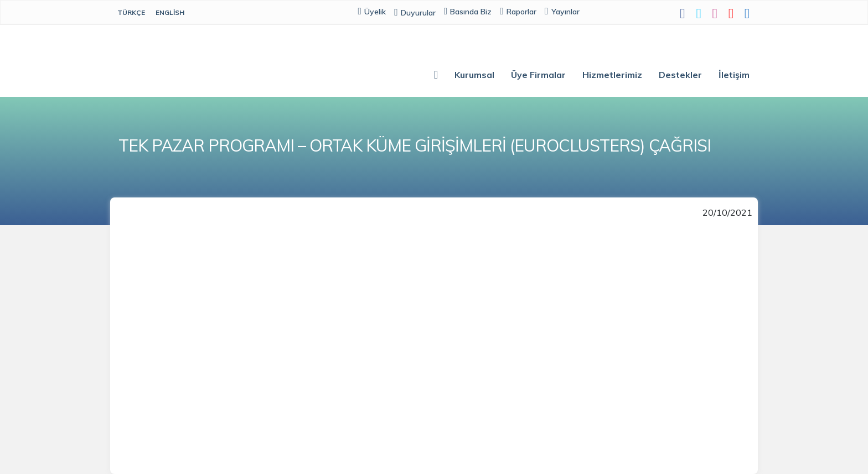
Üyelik (372, 11)
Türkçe (131, 12)
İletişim (734, 75)
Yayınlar (562, 11)
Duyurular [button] (415, 13)
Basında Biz (468, 11)
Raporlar (518, 11)
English (170, 12)
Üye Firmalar (538, 75)
